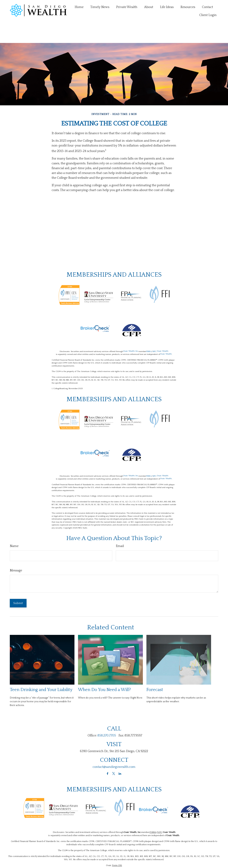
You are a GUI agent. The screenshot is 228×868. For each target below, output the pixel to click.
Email (120, 530)
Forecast (155, 674)
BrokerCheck (145, 855)
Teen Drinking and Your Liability (41, 674)
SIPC (154, 335)
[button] (79, 7)
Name (14, 530)
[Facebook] (107, 758)
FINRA (149, 335)
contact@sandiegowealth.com (114, 751)
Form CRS (117, 849)
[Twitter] (114, 758)
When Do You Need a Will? (104, 674)
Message (16, 554)
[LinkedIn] (120, 758)
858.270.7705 (107, 720)
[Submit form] (18, 587)
